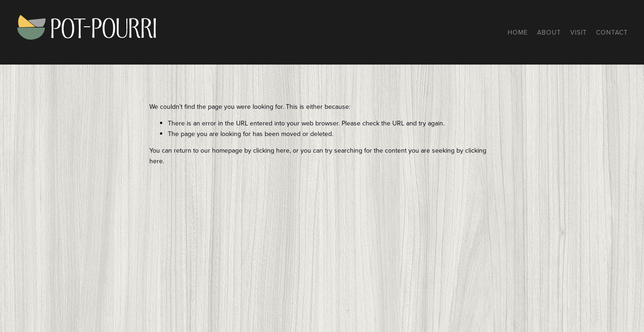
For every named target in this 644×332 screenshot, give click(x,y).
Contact (612, 32)
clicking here (271, 150)
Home (518, 32)
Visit (579, 32)
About (549, 32)
